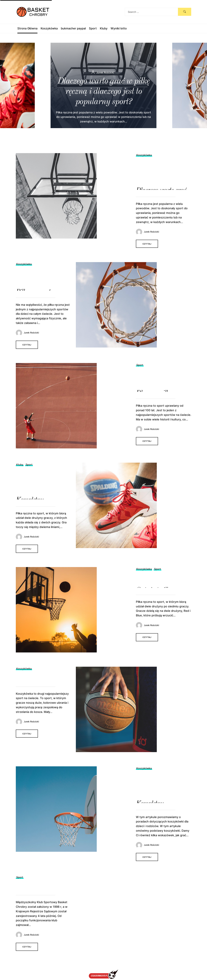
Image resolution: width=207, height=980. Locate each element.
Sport (93, 28)
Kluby (104, 28)
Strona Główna (27, 28)
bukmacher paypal (73, 28)
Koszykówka (49, 28)
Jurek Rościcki (151, 241)
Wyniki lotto (119, 28)
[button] (189, 85)
